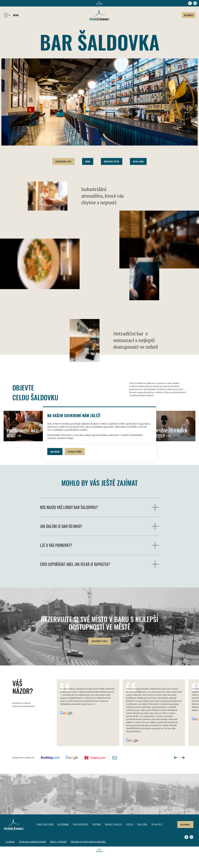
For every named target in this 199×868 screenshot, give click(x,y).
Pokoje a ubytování (44, 838)
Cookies (10, 855)
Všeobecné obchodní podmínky (88, 855)
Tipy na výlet (157, 838)
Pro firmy (96, 838)
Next (183, 771)
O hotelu (129, 838)
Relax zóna (140, 162)
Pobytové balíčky (80, 838)
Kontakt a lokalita (113, 838)
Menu (87, 162)
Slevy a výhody (58, 855)
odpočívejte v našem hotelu (170, 446)
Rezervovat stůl (62, 162)
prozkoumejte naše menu (23, 446)
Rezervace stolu (100, 654)
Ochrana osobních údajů (32, 855)
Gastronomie (63, 838)
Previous (176, 771)
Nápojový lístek (112, 162)
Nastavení (56, 452)
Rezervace (188, 15)
